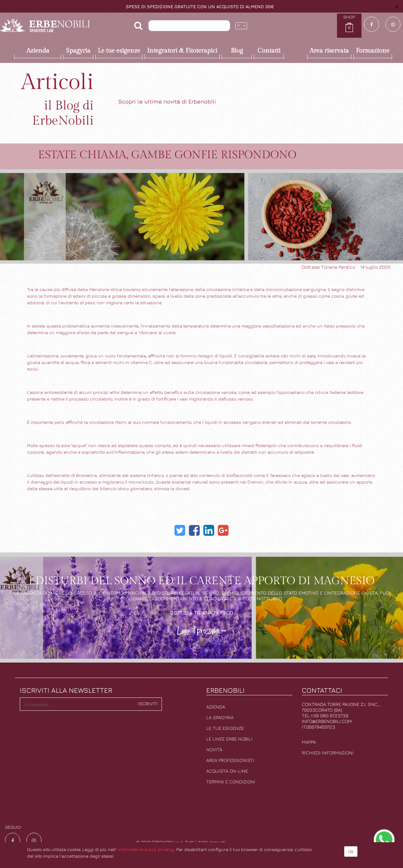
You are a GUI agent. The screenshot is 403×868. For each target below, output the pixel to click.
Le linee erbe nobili (229, 739)
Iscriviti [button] (148, 704)
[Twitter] (180, 530)
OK (351, 851)
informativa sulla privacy (146, 849)
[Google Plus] (223, 530)
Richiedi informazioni (328, 753)
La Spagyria (220, 717)
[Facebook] (194, 530)
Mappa (309, 742)
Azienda (216, 707)
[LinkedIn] (209, 530)
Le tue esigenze (225, 728)
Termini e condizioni (231, 782)
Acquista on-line (227, 771)
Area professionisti (230, 760)
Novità (214, 750)
